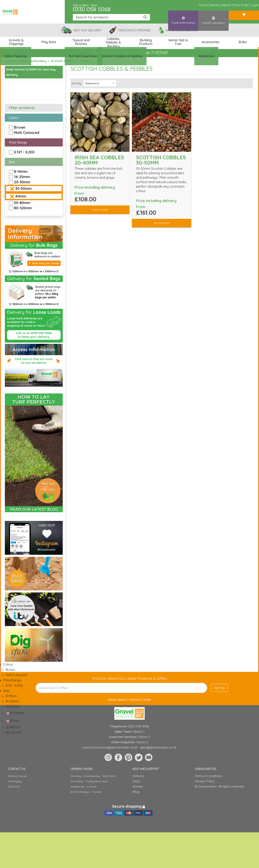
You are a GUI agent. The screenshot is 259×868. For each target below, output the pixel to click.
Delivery (215, 5)
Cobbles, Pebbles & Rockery (26, 61)
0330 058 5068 (92, 9)
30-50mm (23, 189)
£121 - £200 (24, 152)
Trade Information (183, 17)
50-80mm (22, 203)
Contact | (136, 700)
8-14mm (21, 172)
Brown (20, 127)
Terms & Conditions (209, 776)
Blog (136, 792)
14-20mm (22, 177)
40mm (21, 196)
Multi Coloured (27, 133)
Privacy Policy (205, 781)
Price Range (18, 142)
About (226, 5)
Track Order (240, 5)
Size (12, 162)
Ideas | (113, 700)
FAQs (136, 781)
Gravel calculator (214, 17)
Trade (147, 700)
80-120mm (23, 208)
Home (203, 5)
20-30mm (22, 182)
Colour (14, 118)
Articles (138, 787)
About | (124, 700)
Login (254, 5)
